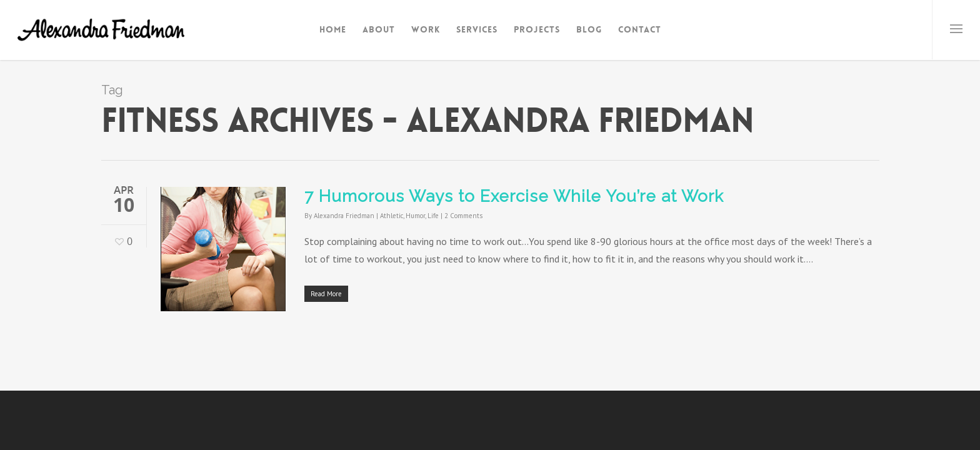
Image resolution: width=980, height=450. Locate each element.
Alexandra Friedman (344, 216)
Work (426, 29)
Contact (640, 29)
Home (333, 29)
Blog (589, 29)
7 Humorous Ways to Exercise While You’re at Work (514, 196)
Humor (415, 216)
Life (433, 216)
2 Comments (463, 216)
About (379, 29)
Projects (537, 29)
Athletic (392, 216)
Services (477, 29)
